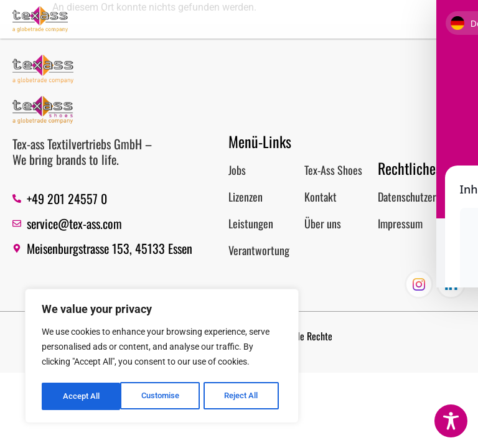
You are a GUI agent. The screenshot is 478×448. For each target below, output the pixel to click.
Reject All (163, 396)
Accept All (244, 396)
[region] (162, 358)
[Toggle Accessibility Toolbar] (451, 421)
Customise (82, 396)
